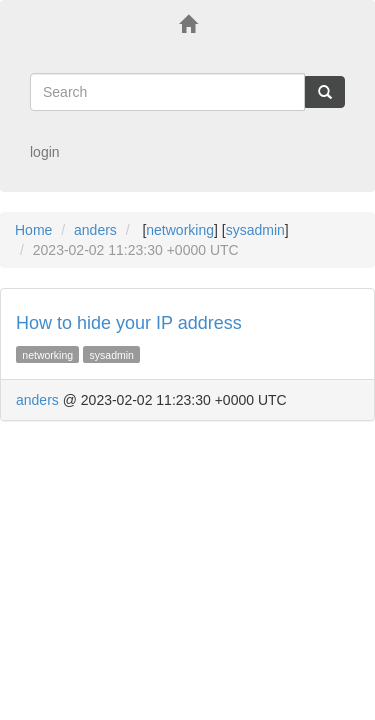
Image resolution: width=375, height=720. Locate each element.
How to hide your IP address (129, 323)
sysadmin (255, 230)
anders (95, 230)
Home (33, 230)
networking (180, 230)
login (45, 152)
